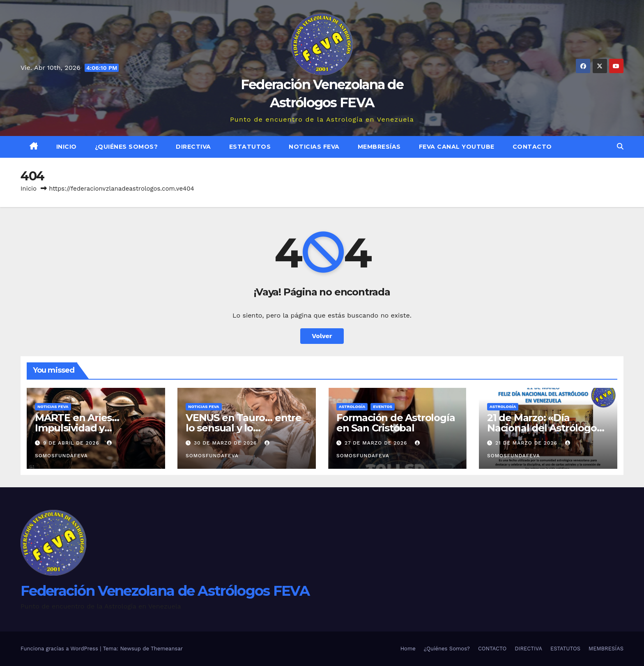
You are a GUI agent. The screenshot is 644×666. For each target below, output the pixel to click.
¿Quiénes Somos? (126, 147)
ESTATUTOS (250, 147)
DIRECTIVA (193, 147)
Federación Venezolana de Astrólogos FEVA (165, 591)
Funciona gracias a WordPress (60, 649)
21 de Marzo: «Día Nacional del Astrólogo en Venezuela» (542, 428)
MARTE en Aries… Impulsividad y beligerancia (77, 428)
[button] (620, 146)
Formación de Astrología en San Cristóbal (396, 423)
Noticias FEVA (314, 147)
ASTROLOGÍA (352, 407)
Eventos (383, 407)
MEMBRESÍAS (379, 147)
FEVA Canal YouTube (457, 147)
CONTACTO (532, 147)
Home (408, 649)
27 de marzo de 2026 (377, 443)
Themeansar (167, 649)
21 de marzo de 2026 (527, 443)
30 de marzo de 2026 (226, 443)
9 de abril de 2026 (72, 443)
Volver (322, 336)
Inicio (67, 147)
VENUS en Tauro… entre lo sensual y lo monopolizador (244, 428)
